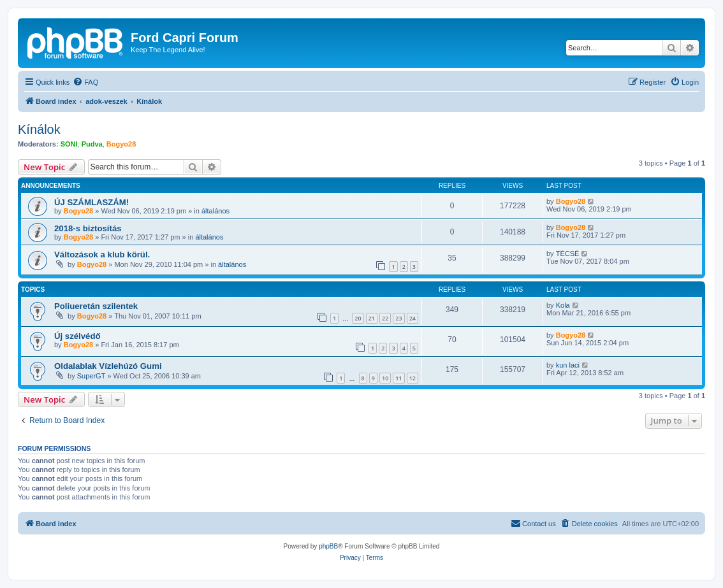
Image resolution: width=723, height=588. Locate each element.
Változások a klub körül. (102, 255)
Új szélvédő (77, 336)
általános (215, 211)
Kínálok (39, 129)
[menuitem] (85, 82)
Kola (563, 305)
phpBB (328, 546)
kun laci (568, 365)
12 (413, 378)
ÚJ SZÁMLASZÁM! (91, 202)
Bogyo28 (121, 144)
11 (398, 378)
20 (358, 318)
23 (398, 318)
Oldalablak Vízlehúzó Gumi (108, 366)
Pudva (92, 144)
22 (385, 318)
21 (372, 318)
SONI (69, 144)
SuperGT (91, 376)
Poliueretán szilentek (96, 306)
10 (385, 378)
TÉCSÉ (568, 254)
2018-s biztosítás (88, 228)
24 (413, 318)
